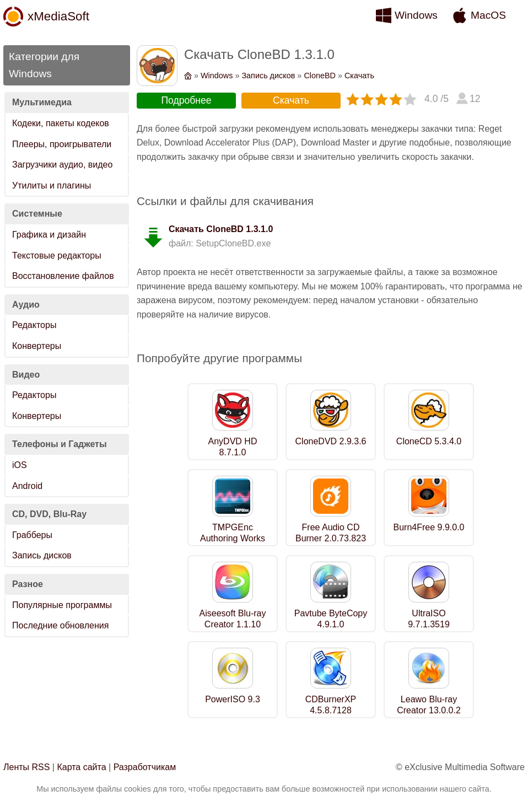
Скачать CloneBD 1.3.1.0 (221, 229)
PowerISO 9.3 (233, 699)
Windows (416, 15)
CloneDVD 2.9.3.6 (331, 441)
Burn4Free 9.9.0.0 (429, 527)
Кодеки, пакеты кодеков (61, 123)
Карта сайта (81, 767)
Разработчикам (145, 767)
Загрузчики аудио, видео (62, 165)
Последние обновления (60, 625)
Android (27, 486)
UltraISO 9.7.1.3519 (429, 619)
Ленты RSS (26, 767)
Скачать (359, 76)
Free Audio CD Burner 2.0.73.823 (331, 533)
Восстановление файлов (63, 276)
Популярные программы (62, 605)
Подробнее (186, 100)
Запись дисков (42, 555)
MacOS (488, 15)
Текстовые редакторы (57, 256)
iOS (20, 465)
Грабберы (32, 535)
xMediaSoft (58, 16)
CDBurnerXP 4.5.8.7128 (331, 705)
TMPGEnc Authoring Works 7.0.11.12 (233, 539)
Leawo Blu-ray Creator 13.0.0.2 (429, 705)
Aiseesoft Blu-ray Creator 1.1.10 (233, 619)
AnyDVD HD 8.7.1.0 (233, 447)
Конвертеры (37, 346)
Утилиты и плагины (52, 185)
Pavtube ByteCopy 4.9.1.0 (331, 619)
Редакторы (34, 325)
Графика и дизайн (49, 235)
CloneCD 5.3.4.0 (429, 441)
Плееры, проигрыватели (62, 144)
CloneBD (320, 76)
